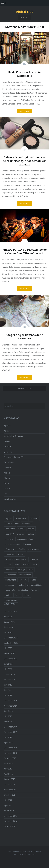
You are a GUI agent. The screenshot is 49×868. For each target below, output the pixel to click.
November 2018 (11, 753)
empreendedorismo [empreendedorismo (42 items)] (25, 539)
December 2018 (11, 748)
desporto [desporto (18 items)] (9, 539)
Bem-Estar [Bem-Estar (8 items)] (10, 529)
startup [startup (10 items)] (21, 585)
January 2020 (10, 722)
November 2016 (11, 821)
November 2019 (11, 732)
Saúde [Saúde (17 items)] (33, 580)
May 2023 (8, 648)
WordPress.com (28, 854)
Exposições (9, 462)
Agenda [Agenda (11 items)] (9, 518)
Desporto (8, 452)
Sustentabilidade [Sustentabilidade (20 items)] (35, 585)
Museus (7, 473)
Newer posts (24, 389)
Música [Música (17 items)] (26, 564)
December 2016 (11, 816)
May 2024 (8, 632)
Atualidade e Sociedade (14, 436)
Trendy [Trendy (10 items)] (34, 590)
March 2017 (9, 811)
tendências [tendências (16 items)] (23, 590)
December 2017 (11, 784)
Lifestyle (8, 468)
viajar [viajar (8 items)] (27, 595)
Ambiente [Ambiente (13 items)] (34, 518)
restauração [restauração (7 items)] (11, 580)
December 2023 (11, 638)
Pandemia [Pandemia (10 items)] (10, 570)
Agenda (7, 426)
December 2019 (11, 727)
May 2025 (8, 617)
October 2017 (10, 795)
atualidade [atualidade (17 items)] (27, 524)
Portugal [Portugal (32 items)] (21, 570)
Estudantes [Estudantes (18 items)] (10, 549)
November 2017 (11, 790)
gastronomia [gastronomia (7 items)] (34, 549)
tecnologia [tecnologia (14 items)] (10, 590)
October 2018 (10, 758)
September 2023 (11, 643)
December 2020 (11, 701)
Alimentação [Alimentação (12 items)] (21, 518)
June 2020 (8, 711)
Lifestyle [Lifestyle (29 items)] (34, 559)
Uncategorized (10, 499)
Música (7, 478)
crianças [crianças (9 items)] (21, 534)
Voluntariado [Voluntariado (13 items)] (11, 600)
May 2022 (8, 669)
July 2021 (8, 685)
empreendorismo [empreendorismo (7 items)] (13, 544)
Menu (26, 18)
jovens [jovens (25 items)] (21, 554)
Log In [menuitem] (4, 3)
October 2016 (10, 826)
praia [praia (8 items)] (31, 570)
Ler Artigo (25, 111)
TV (5, 494)
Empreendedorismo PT (14, 457)
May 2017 (8, 800)
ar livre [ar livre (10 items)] (9, 524)
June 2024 (8, 627)
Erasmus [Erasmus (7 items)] (27, 544)
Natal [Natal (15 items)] (35, 564)
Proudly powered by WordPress (21, 851)
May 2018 (8, 769)
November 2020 (11, 706)
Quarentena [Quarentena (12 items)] (11, 575)
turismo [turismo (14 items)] (9, 595)
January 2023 (10, 653)
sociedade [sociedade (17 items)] (10, 585)
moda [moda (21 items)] (17, 564)
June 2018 (8, 763)
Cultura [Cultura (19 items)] (31, 534)
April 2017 (8, 805)
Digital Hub (25, 12)
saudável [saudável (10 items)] (23, 580)
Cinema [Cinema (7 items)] (21, 529)
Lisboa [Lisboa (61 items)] (8, 564)
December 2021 (11, 674)
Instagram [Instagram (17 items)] (10, 554)
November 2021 (11, 680)
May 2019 (8, 737)
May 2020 (8, 716)
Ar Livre (7, 431)
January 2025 (10, 622)
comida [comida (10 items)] (31, 529)
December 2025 (11, 611)
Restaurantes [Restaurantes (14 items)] (25, 575)
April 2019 (8, 743)
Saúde (7, 483)
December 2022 (11, 659)
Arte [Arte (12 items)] (17, 524)
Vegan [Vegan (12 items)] (18, 595)
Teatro (7, 489)
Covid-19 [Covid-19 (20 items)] (10, 534)
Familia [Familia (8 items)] (22, 549)
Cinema (7, 441)
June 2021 (8, 690)
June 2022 (8, 664)
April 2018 (8, 774)
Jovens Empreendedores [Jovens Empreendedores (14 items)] (16, 559)
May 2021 (8, 695)
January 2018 (10, 779)
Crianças (8, 447)
